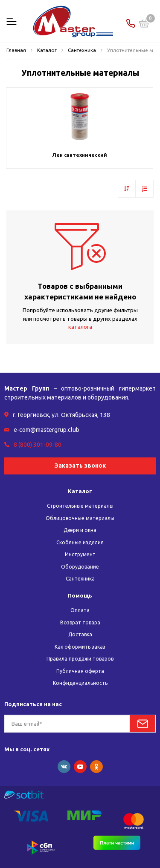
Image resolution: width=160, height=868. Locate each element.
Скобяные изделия (80, 542)
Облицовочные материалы (80, 518)
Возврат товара (80, 622)
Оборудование (80, 567)
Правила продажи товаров (80, 659)
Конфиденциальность (80, 683)
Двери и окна (80, 530)
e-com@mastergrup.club (47, 430)
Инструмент (80, 554)
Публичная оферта (80, 671)
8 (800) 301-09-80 (38, 445)
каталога (80, 327)
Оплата (80, 610)
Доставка (80, 634)
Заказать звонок (80, 466)
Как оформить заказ (80, 647)
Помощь (80, 595)
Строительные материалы (80, 506)
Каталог (80, 491)
